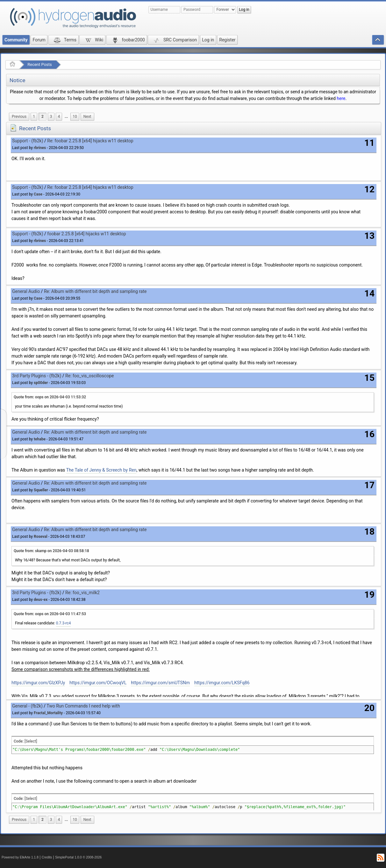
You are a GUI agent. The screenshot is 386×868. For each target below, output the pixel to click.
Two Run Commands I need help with (83, 706)
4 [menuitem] (59, 117)
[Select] (31, 741)
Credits (47, 857)
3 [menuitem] (51, 117)
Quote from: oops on (50, 397)
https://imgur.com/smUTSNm (160, 683)
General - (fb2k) (27, 706)
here (341, 98)
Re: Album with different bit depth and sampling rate (95, 291)
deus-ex (41, 600)
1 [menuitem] (34, 117)
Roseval (41, 537)
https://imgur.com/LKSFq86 (222, 683)
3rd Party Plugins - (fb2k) (37, 376)
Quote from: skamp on (51, 551)
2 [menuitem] (43, 117)
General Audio (26, 291)
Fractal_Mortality (48, 713)
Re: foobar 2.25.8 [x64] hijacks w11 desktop (90, 141)
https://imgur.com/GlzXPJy (38, 683)
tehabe (40, 439)
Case (38, 194)
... (66, 117)
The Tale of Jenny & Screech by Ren (101, 470)
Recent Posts (39, 64)
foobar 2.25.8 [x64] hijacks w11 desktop (86, 234)
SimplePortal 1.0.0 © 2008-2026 (78, 857)
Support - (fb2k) (28, 141)
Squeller (41, 490)
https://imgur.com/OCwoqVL (98, 683)
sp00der (41, 383)
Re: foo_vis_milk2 (82, 593)
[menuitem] (19, 117)
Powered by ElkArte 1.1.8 (20, 857)
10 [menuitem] (75, 117)
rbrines (40, 148)
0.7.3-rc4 (64, 623)
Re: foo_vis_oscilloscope (89, 376)
